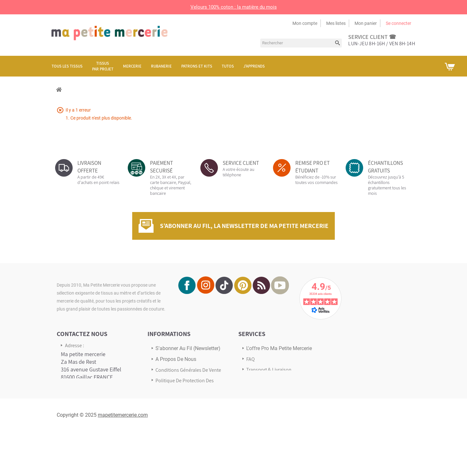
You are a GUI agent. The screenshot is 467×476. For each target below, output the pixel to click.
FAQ (251, 359)
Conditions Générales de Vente (188, 370)
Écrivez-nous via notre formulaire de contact (87, 421)
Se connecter (399, 23)
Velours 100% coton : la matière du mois (234, 7)
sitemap (164, 399)
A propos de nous (176, 359)
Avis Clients (258, 380)
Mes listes (336, 23)
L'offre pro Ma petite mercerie (279, 348)
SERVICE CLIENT (241, 163)
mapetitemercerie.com (123, 459)
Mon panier (366, 23)
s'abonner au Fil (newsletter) (188, 348)
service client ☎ (372, 37)
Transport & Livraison (269, 370)
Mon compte (305, 23)
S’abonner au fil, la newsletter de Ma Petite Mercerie (244, 226)
